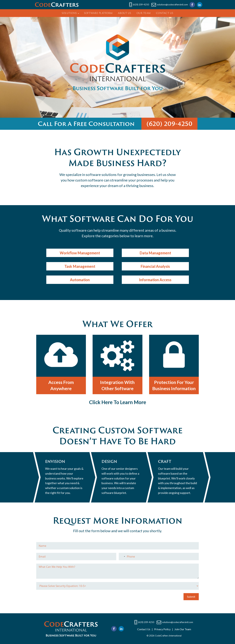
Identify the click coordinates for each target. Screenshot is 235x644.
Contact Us (165, 13)
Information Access (155, 280)
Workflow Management (80, 253)
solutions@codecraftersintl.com (172, 5)
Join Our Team (182, 629)
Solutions (69, 13)
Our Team (144, 13)
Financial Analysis (155, 266)
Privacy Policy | (163, 629)
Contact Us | (145, 629)
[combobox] (122, 557)
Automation (80, 280)
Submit (191, 597)
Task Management (80, 266)
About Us (125, 13)
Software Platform (98, 13)
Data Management (155, 253)
